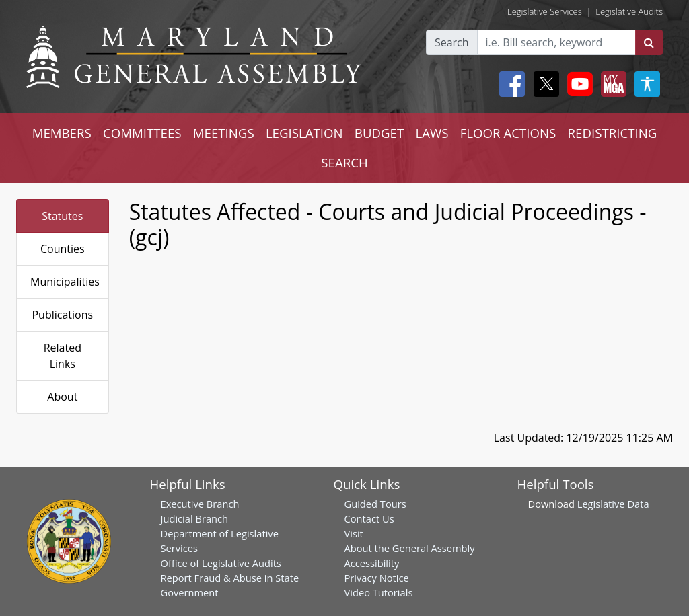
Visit (354, 533)
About (62, 397)
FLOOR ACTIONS (508, 133)
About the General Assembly (410, 548)
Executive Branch (200, 504)
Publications (62, 315)
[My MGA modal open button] (611, 84)
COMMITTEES (142, 133)
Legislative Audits (629, 11)
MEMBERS (62, 133)
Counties (63, 249)
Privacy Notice (377, 578)
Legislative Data (613, 504)
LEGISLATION (304, 133)
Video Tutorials (379, 592)
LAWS (432, 133)
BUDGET (379, 133)
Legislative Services (545, 11)
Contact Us (369, 518)
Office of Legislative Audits (221, 563)
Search (452, 42)
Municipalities (65, 282)
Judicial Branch (195, 518)
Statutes (62, 216)
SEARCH (344, 162)
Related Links (63, 356)
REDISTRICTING (613, 133)
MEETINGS (224, 133)
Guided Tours (375, 504)
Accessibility (372, 563)
